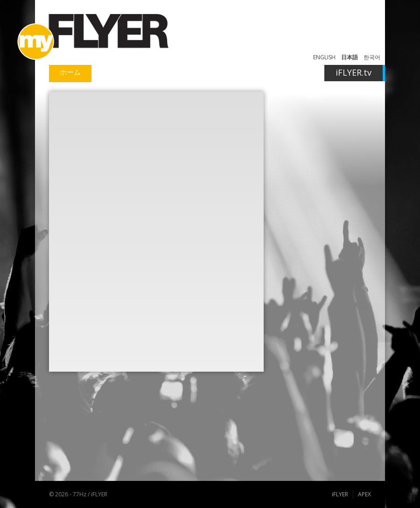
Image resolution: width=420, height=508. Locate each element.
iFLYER (340, 494)
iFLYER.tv (353, 72)
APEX (364, 494)
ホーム (70, 72)
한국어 (372, 57)
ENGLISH (324, 57)
